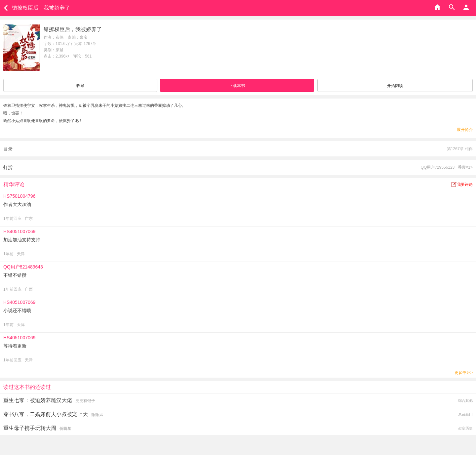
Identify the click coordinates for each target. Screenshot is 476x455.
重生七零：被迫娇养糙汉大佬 (38, 400)
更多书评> (464, 373)
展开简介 (465, 130)
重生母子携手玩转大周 (30, 428)
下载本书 (237, 86)
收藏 (80, 86)
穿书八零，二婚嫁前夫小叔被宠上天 (46, 414)
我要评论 (465, 185)
